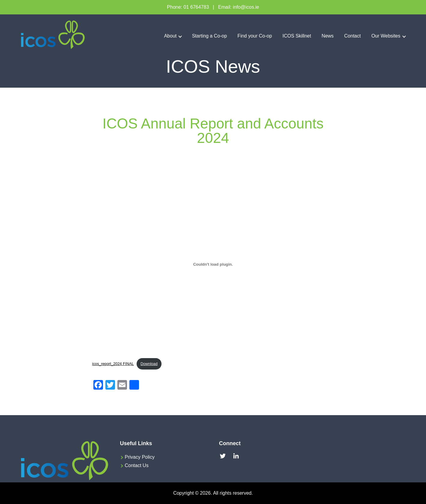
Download (149, 364)
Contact (353, 36)
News (328, 36)
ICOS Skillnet (297, 36)
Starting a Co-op (209, 36)
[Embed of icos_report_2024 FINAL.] (213, 264)
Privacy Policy (140, 457)
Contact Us (137, 465)
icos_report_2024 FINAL (113, 364)
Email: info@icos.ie (239, 7)
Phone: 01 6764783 (188, 7)
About (170, 36)
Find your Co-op (255, 36)
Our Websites (386, 36)
